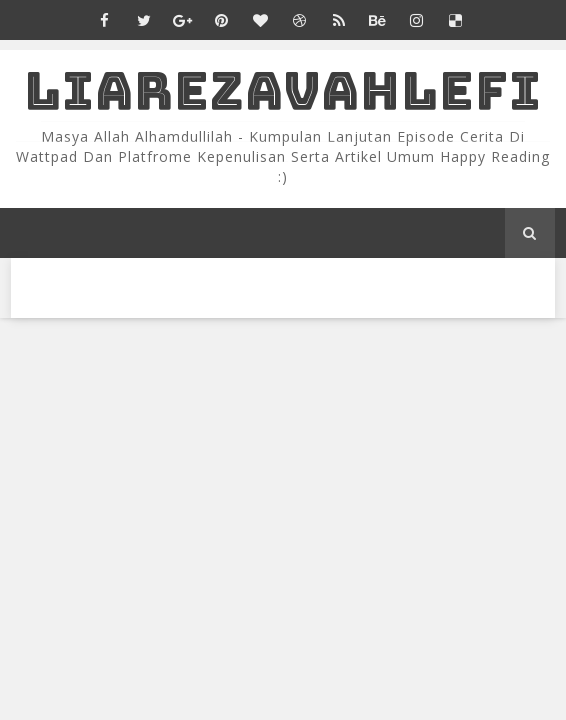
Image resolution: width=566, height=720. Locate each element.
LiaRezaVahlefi (283, 90)
